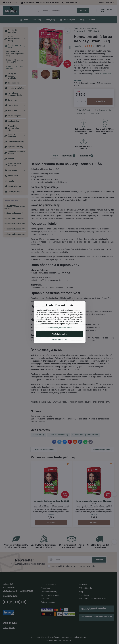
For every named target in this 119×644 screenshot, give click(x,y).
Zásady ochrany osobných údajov (59, 328)
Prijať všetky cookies (59, 334)
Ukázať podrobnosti (59, 339)
